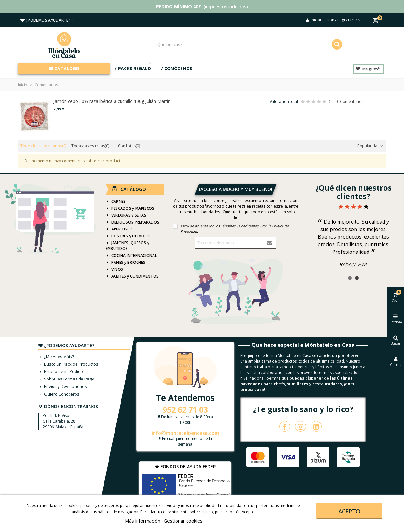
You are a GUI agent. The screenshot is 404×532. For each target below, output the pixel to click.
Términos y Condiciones (239, 226)
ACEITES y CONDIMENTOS (132, 276)
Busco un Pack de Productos (68, 364)
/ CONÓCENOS (177, 68)
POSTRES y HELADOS (128, 236)
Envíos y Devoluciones (63, 387)
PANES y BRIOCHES (126, 263)
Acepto (349, 511)
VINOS (114, 269)
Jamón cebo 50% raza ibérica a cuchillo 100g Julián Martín (112, 101)
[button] (350, 278)
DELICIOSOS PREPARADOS (132, 222)
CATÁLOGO (64, 68)
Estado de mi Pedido (61, 372)
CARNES (116, 202)
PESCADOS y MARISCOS (130, 208)
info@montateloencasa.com (185, 433)
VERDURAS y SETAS (126, 215)
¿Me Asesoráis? (56, 357)
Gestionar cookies (183, 521)
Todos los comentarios (43, 146)
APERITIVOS (119, 229)
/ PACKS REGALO (134, 67)
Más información (143, 521)
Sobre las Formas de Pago (66, 379)
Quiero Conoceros (59, 394)
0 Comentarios (350, 101)
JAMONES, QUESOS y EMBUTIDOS (127, 246)
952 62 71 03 (185, 410)
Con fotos (129, 146)
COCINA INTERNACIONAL (131, 256)
